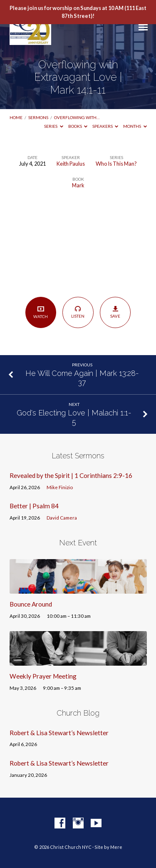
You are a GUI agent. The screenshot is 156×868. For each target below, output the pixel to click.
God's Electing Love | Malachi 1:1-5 (74, 417)
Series (54, 126)
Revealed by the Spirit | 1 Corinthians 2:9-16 (71, 475)
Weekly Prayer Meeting (43, 676)
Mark (78, 185)
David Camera (62, 518)
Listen (78, 312)
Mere (116, 847)
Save (115, 312)
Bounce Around (31, 604)
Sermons (38, 117)
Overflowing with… (77, 117)
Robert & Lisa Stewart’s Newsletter (59, 733)
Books (78, 126)
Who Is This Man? (116, 164)
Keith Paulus (71, 164)
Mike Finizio (60, 487)
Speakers (105, 126)
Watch (41, 312)
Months (135, 126)
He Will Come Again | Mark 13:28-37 (82, 378)
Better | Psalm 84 (34, 506)
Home (16, 117)
